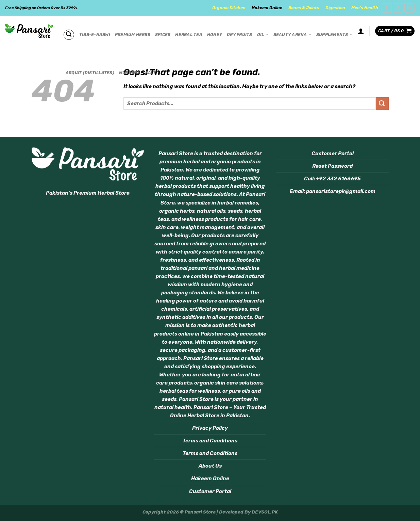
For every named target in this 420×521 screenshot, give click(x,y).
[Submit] (382, 104)
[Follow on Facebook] (387, 8)
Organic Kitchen (229, 8)
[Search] (69, 35)
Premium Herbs (133, 35)
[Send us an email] (409, 8)
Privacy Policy (210, 428)
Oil (263, 35)
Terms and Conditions (210, 441)
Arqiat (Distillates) (90, 73)
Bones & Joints (304, 8)
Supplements (334, 35)
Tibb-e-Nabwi (95, 35)
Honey (215, 35)
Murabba (130, 73)
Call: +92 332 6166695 (332, 179)
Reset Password (332, 166)
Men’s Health (365, 8)
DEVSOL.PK (265, 512)
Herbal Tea (189, 35)
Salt (151, 73)
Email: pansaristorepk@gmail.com (333, 191)
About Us (210, 466)
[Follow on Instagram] (398, 8)
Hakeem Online (267, 8)
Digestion (335, 8)
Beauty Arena (292, 35)
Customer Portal (210, 491)
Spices (163, 35)
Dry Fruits (239, 35)
